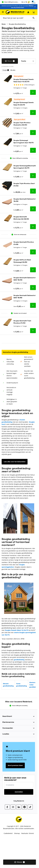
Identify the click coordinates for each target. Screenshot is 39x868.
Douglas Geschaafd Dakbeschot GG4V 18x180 (25, 297)
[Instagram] (13, 807)
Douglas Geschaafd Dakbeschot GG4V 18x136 (25, 279)
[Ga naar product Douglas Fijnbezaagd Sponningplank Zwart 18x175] (33, 150)
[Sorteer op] (28, 61)
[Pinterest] (24, 807)
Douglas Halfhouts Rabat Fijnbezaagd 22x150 (22, 261)
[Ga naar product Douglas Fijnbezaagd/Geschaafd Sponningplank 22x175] (33, 176)
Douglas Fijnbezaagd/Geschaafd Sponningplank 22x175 (25, 167)
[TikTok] (30, 807)
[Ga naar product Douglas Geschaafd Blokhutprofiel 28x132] (33, 227)
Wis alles (13, 70)
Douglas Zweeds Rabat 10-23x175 (17, 630)
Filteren (10, 61)
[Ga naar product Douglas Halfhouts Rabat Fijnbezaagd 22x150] (33, 270)
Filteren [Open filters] (20, 862)
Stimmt (31, 833)
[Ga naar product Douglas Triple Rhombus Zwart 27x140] (33, 191)
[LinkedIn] (19, 807)
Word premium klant (15, 765)
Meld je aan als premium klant (22, 7)
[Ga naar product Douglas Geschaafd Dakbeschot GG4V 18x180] (33, 305)
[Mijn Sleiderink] (28, 12)
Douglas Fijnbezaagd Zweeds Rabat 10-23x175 (24, 104)
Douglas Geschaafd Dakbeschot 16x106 (25, 200)
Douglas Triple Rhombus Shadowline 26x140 (22, 124)
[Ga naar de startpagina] (15, 12)
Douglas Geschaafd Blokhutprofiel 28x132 (21, 218)
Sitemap (17, 833)
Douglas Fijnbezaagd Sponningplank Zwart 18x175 (23, 141)
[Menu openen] (3, 12)
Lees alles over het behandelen (15, 462)
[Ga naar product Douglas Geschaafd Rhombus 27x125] (33, 252)
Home (4, 24)
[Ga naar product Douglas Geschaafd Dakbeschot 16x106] (33, 209)
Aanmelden (19, 792)
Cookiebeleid (8, 833)
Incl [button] (34, 3)
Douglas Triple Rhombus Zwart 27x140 (24, 185)
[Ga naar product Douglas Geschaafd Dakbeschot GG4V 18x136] (33, 288)
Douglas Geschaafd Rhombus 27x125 (24, 243)
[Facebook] (7, 807)
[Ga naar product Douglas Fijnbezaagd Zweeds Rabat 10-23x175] (33, 112)
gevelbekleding (19, 660)
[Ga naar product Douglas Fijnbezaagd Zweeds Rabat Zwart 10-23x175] (33, 92)
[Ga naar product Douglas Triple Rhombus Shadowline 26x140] (33, 133)
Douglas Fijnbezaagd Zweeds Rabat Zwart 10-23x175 (24, 80)
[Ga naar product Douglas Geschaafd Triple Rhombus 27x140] (33, 331)
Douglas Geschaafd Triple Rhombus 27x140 (22, 322)
